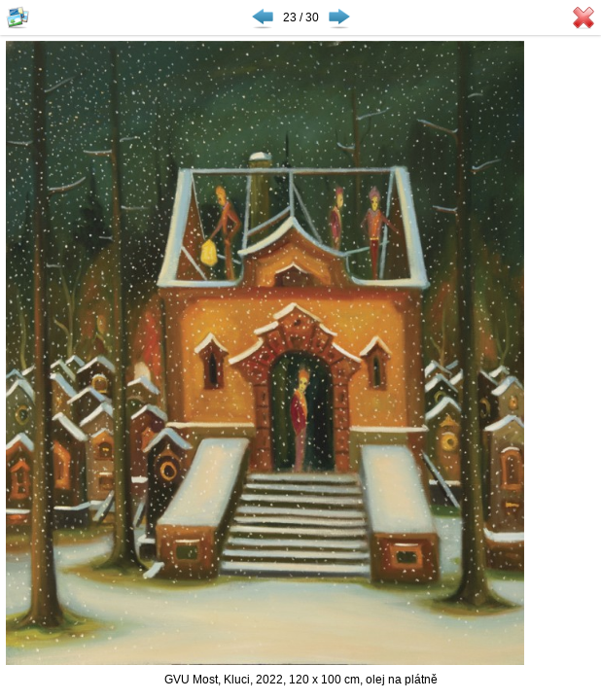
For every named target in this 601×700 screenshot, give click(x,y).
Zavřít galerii (583, 17)
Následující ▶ (339, 17)
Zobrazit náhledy (18, 17)
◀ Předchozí (263, 17)
